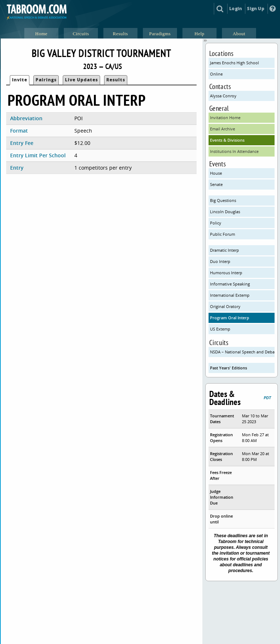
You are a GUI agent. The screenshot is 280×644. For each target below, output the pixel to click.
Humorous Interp (226, 273)
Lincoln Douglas (225, 212)
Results (116, 80)
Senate (216, 184)
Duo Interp (220, 261)
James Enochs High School (234, 63)
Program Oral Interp (230, 318)
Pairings (46, 80)
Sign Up (256, 9)
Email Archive (223, 129)
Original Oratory (225, 306)
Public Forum (223, 234)
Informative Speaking (230, 284)
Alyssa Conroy (223, 96)
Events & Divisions (227, 140)
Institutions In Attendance (234, 151)
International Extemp (230, 295)
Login (236, 9)
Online (216, 74)
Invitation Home (225, 118)
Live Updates (81, 80)
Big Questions (223, 200)
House (216, 173)
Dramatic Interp (225, 250)
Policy (216, 223)
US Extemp (220, 329)
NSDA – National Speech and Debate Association (242, 352)
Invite (20, 80)
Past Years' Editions (228, 368)
